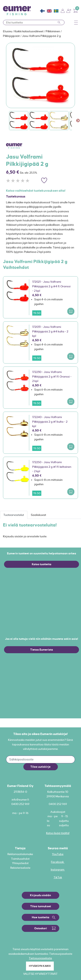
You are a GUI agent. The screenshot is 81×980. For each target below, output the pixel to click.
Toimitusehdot (20, 859)
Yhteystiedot (20, 863)
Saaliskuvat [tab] (38, 515)
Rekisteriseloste (20, 868)
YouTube (58, 854)
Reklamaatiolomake (20, 854)
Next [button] (78, 121)
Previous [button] (3, 121)
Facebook (58, 862)
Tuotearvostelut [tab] (14, 515)
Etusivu (8, 31)
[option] (40, 75)
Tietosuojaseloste (40, 958)
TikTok (58, 877)
